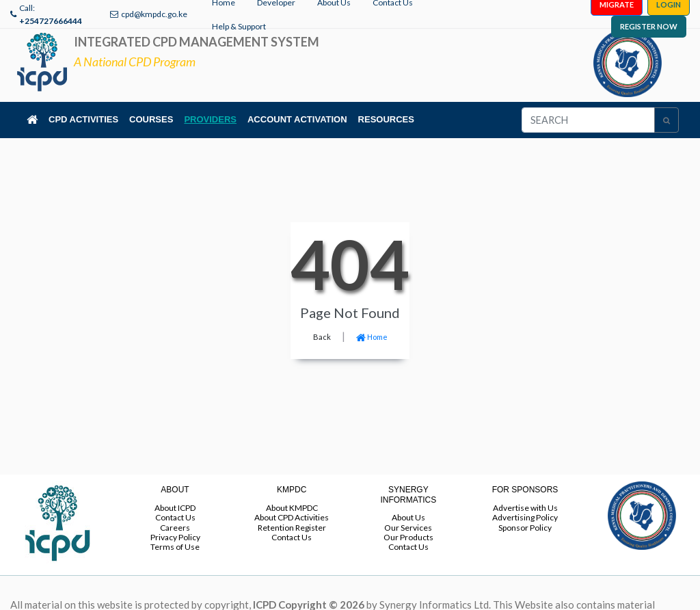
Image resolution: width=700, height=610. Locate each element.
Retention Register (292, 528)
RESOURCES (386, 119)
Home (372, 337)
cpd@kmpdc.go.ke (154, 14)
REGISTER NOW (649, 26)
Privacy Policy (175, 537)
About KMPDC (292, 508)
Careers (175, 528)
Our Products (408, 537)
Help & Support (239, 26)
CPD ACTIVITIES (83, 119)
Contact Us (175, 517)
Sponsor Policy (525, 528)
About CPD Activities (292, 517)
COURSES (151, 119)
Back (322, 337)
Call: (51, 14)
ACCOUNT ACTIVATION (297, 119)
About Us (408, 517)
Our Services (408, 528)
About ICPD (175, 508)
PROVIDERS (210, 119)
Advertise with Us (525, 508)
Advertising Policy (525, 517)
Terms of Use (175, 547)
